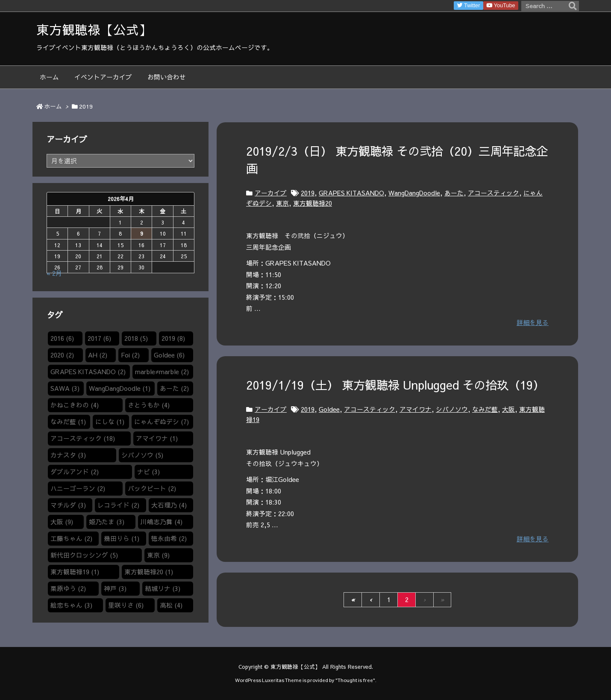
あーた (454, 193)
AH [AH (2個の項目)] (98, 355)
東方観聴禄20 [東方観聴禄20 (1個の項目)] (149, 572)
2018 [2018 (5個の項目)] (136, 338)
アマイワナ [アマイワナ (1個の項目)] (157, 438)
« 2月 (54, 273)
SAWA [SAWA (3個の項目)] (65, 388)
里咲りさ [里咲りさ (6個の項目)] (126, 605)
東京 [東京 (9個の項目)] (158, 555)
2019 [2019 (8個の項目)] (173, 338)
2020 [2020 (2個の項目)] (62, 355)
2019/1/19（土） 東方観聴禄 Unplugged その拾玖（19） (395, 385)
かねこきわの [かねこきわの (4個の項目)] (75, 405)
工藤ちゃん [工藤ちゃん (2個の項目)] (71, 538)
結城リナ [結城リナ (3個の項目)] (163, 588)
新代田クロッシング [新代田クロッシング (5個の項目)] (84, 555)
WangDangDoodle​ (414, 193)
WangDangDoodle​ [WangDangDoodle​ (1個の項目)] (120, 388)
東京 (282, 203)
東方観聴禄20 (313, 203)
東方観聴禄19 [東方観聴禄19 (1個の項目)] (75, 572)
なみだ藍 (485, 409)
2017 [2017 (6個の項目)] (99, 338)
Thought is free (355, 680)
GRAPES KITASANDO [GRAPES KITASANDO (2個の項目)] (88, 372)
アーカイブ (271, 193)
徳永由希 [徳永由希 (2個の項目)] (169, 538)
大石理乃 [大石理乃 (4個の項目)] (169, 505)
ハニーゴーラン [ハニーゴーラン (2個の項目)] (78, 488)
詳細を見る (533, 322)
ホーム (53, 106)
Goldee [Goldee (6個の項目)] (169, 355)
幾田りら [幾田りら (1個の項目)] (122, 538)
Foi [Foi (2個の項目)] (130, 355)
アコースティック (493, 193)
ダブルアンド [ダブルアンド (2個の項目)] (75, 472)
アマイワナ (416, 409)
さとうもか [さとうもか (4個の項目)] (149, 405)
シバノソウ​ (452, 409)
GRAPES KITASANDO (351, 193)
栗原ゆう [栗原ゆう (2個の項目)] (68, 588)
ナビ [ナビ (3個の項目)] (148, 472)
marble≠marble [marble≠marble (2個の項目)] (162, 372)
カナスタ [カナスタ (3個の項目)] (68, 455)
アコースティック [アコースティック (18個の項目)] (83, 438)
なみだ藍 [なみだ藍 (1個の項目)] (68, 422)
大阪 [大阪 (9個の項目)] (62, 522)
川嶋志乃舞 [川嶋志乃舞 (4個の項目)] (162, 522)
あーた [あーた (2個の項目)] (174, 388)
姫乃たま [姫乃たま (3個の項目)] (107, 522)
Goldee (329, 409)
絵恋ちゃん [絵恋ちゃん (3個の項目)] (71, 605)
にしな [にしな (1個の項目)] (110, 422)
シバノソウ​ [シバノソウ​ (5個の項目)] (142, 455)
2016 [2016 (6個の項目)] (62, 338)
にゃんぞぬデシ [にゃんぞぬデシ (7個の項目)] (162, 422)
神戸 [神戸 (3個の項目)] (115, 588)
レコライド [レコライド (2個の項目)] (118, 505)
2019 (308, 193)
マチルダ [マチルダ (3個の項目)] (68, 505)
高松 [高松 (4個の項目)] (171, 605)
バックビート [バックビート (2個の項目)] (152, 488)
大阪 (508, 409)
